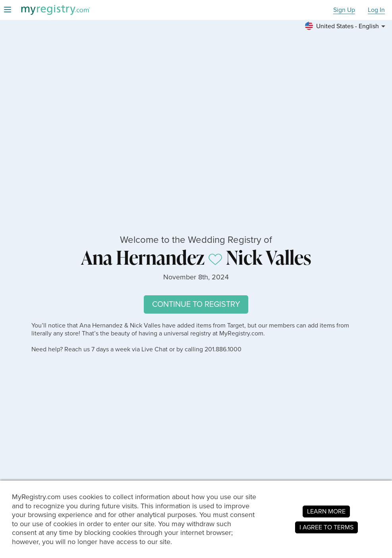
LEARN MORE (326, 511)
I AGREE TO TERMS (326, 527)
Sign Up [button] (344, 10)
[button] (346, 26)
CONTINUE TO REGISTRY (196, 304)
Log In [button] (376, 10)
